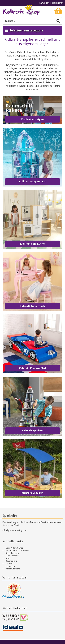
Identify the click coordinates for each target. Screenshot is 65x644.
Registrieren (57, 3)
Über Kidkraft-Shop (14, 548)
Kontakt (9, 563)
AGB (8, 558)
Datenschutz (11, 561)
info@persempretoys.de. (15, 530)
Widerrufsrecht (13, 569)
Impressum (11, 566)
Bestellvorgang (12, 553)
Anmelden (44, 3)
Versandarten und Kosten (17, 550)
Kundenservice (13, 556)
